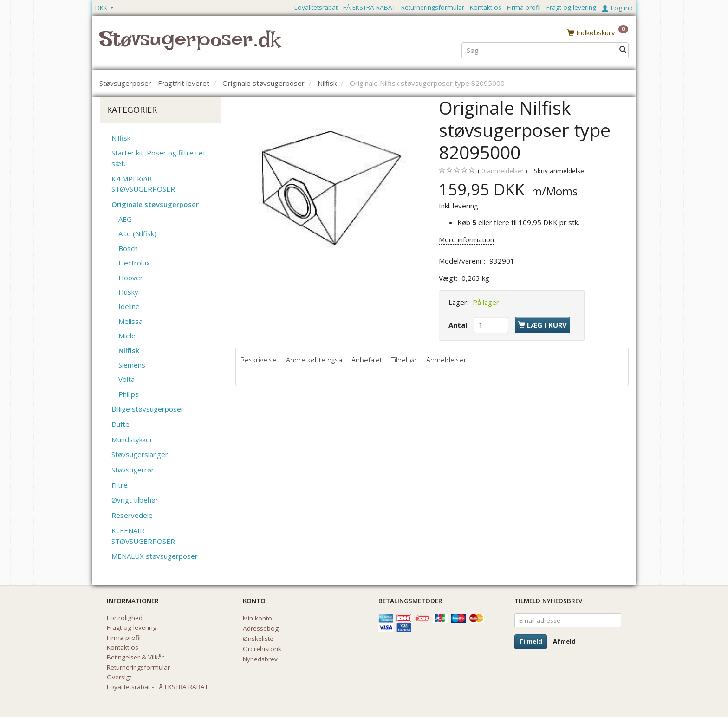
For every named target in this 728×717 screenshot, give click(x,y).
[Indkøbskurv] (598, 32)
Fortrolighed (125, 618)
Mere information (466, 239)
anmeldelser (503, 171)
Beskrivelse (259, 360)
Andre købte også (314, 360)
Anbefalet (367, 360)
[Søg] (623, 49)
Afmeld (564, 641)
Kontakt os (486, 7)
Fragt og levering (571, 7)
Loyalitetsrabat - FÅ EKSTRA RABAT (345, 7)
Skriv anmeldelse (559, 171)
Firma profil (524, 7)
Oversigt (119, 677)
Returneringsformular (433, 7)
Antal (459, 325)
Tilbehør (404, 360)
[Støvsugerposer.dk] (190, 45)
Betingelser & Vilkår (135, 657)
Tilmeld (531, 641)
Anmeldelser (446, 360)
